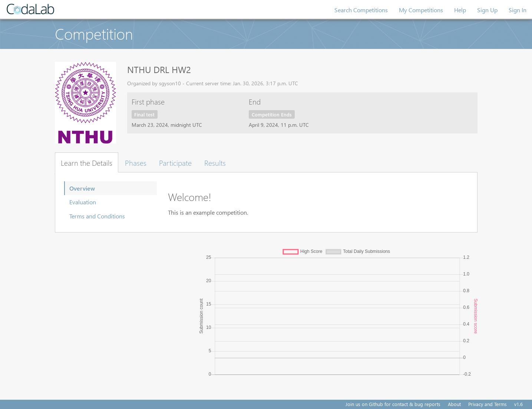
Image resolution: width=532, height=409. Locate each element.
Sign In (518, 10)
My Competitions (421, 10)
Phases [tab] (136, 162)
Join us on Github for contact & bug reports (393, 404)
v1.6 (518, 404)
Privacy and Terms (488, 404)
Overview (82, 188)
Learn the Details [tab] (87, 162)
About (454, 404)
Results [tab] (215, 162)
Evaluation (83, 202)
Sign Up (487, 10)
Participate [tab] (175, 162)
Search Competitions (361, 10)
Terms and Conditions (97, 216)
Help (460, 10)
